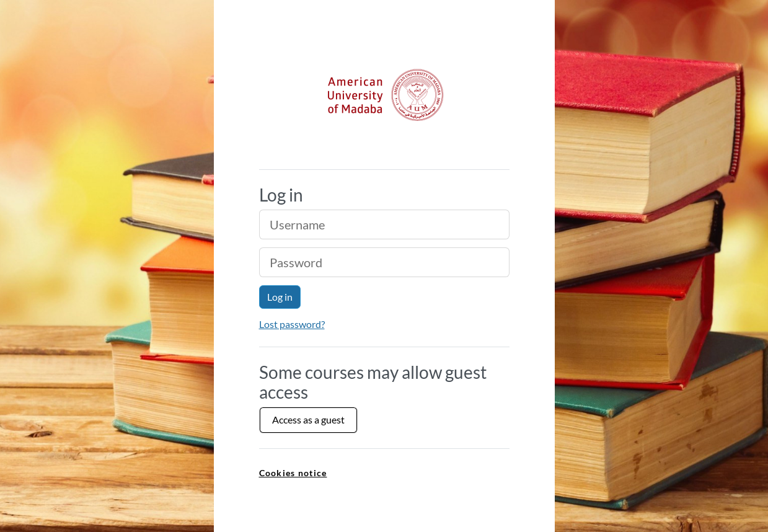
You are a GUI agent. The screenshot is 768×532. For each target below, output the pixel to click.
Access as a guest (308, 419)
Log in (280, 297)
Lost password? (292, 324)
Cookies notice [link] (293, 473)
